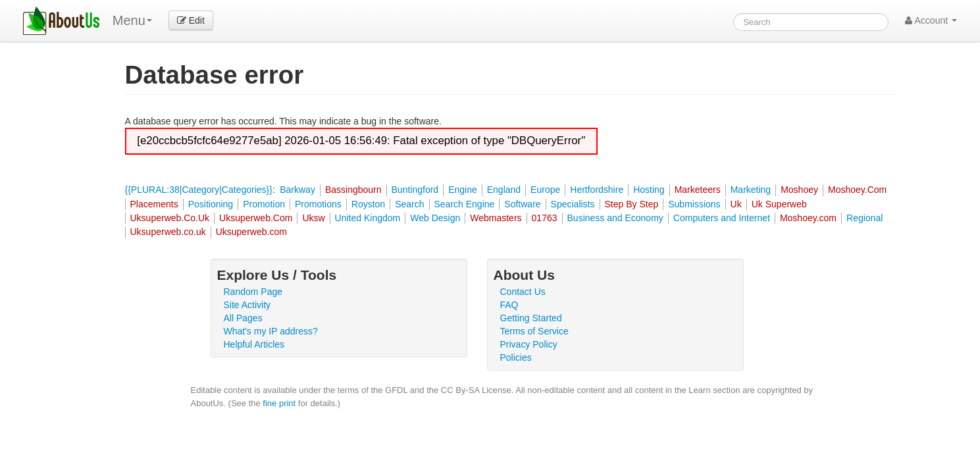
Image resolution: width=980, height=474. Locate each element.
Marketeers (698, 190)
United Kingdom (368, 218)
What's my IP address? (271, 331)
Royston (368, 204)
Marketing (751, 190)
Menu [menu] (132, 20)
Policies (516, 357)
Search (409, 204)
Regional (864, 218)
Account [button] (931, 20)
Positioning (211, 204)
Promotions (318, 204)
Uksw (313, 218)
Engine (463, 190)
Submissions (694, 204)
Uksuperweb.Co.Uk (170, 218)
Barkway (297, 190)
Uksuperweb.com (251, 232)
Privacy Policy (529, 344)
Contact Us (523, 292)
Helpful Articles (254, 344)
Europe (545, 190)
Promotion (264, 204)
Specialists (573, 204)
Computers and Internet (722, 218)
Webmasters (496, 218)
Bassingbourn (353, 190)
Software (522, 204)
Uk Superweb (779, 204)
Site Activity (247, 305)
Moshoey (799, 190)
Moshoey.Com (857, 190)
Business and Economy (615, 218)
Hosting (649, 190)
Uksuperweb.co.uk (168, 232)
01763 (545, 218)
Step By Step (632, 204)
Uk (736, 204)
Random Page (253, 292)
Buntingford (415, 190)
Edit (191, 20)
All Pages (243, 318)
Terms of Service (534, 331)
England (504, 190)
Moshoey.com (808, 218)
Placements (154, 204)
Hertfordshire (597, 190)
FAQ (509, 305)
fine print (279, 403)
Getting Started (531, 318)
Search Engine (465, 204)
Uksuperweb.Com (256, 218)
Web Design (435, 218)
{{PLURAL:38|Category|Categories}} (199, 190)
